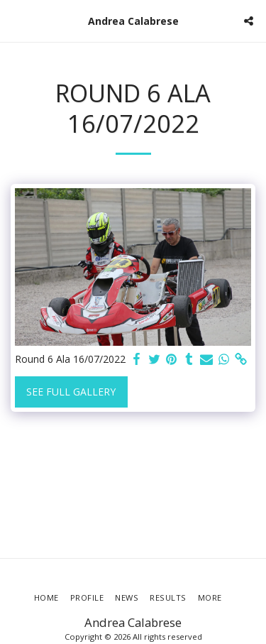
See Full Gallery (71, 392)
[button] (16, 20)
